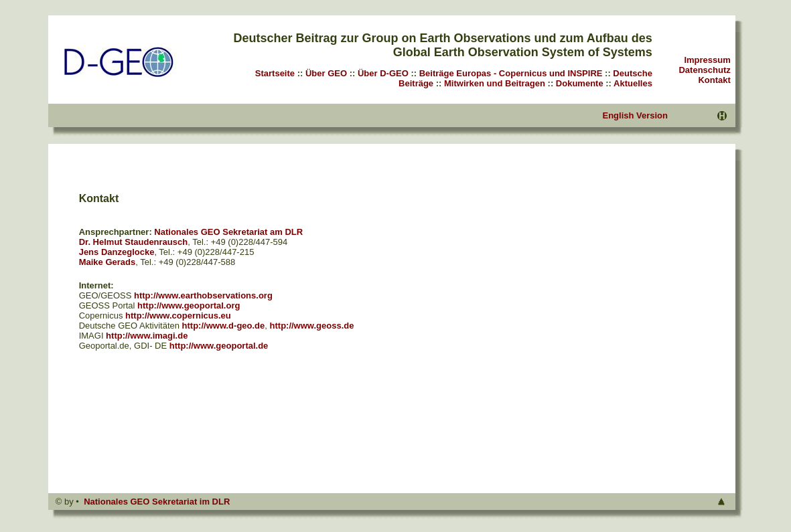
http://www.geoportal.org (189, 305)
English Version (635, 115)
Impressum (707, 60)
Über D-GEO (383, 73)
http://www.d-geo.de (224, 326)
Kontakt (714, 80)
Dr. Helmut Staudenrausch (134, 242)
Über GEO (326, 73)
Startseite (275, 73)
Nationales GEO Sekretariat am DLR (228, 232)
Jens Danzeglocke (117, 252)
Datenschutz (704, 70)
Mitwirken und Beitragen (495, 83)
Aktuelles (633, 83)
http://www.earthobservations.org (203, 295)
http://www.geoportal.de (219, 346)
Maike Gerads (107, 262)
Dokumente (580, 83)
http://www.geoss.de (312, 326)
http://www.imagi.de (147, 336)
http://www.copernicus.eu (178, 316)
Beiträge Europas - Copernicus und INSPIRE (511, 73)
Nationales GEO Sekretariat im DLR (157, 502)
